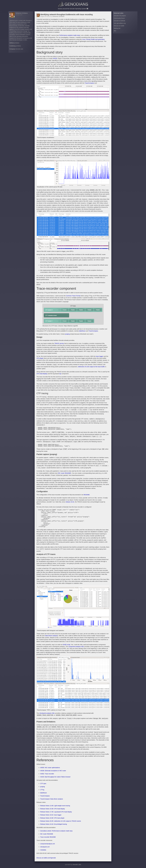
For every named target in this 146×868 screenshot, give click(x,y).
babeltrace (82, 330)
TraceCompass (89, 83)
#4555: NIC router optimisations (50, 768)
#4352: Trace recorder (47, 774)
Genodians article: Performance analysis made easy (56, 831)
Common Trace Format (73, 295)
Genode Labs (19, 49)
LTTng (42, 790)
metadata (43, 850)
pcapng (67, 333)
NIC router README (64, 471)
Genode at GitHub (119, 21)
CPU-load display (42, 372)
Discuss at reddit (119, 26)
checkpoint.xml (45, 847)
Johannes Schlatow (22, 13)
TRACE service (59, 342)
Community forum (119, 18)
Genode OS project (120, 16)
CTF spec (43, 784)
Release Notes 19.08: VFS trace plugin (52, 818)
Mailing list (117, 28)
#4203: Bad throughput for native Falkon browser (55, 777)
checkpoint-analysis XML (47, 714)
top (60, 372)
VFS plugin (40, 357)
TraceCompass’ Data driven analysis (52, 799)
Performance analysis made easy (70, 35)
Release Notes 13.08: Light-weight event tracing (55, 806)
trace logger (99, 355)
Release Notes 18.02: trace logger (51, 815)
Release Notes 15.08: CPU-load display (53, 809)
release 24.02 (70, 499)
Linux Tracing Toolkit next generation (93, 39)
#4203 (55, 58)
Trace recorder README (48, 837)
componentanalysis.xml (47, 844)
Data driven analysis (51, 637)
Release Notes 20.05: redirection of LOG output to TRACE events (61, 821)
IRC (115, 31)
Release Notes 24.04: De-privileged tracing (54, 824)
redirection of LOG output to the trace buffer (91, 365)
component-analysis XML (76, 648)
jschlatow (17, 43)
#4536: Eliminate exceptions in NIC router (53, 771)
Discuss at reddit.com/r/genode (46, 858)
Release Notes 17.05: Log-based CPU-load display (56, 812)
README (87, 492)
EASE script (67, 646)
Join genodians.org (120, 23)
